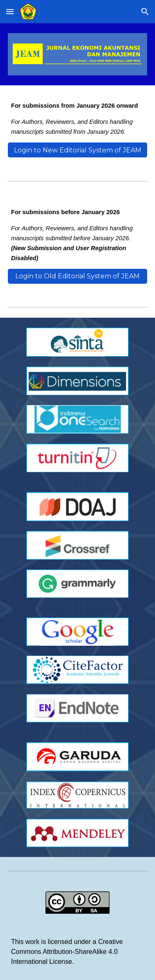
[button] (10, 11)
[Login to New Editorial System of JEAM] (78, 150)
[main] (78, 119)
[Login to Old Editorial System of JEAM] (78, 276)
